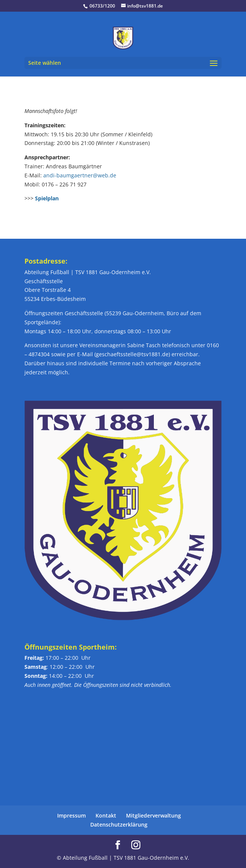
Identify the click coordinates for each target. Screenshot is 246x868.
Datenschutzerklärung (119, 825)
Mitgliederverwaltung (153, 815)
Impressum (71, 815)
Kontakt (106, 815)
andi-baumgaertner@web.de (80, 175)
